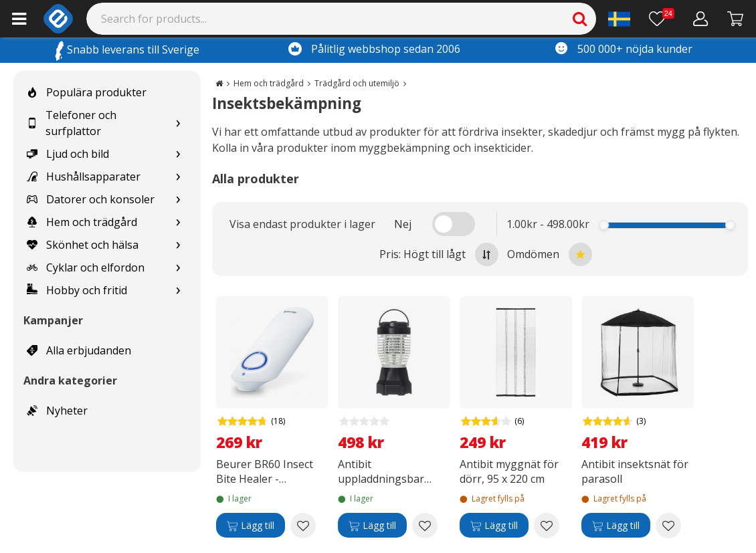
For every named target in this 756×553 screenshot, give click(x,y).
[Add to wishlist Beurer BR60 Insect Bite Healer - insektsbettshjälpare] (303, 526)
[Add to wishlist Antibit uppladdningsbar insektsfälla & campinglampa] (425, 526)
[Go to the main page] (219, 83)
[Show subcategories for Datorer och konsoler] (178, 200)
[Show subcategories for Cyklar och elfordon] (178, 268)
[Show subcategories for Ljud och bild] (178, 154)
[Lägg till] (251, 526)
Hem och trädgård (82, 222)
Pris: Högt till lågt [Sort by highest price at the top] (439, 254)
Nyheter (57, 411)
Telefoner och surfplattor (72, 123)
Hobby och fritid (77, 290)
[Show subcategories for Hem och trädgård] (178, 222)
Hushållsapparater (84, 177)
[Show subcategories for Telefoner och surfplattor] (178, 123)
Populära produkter (87, 92)
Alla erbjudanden (79, 350)
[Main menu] (19, 19)
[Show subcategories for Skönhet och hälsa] (178, 245)
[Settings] (619, 19)
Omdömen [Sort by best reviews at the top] (550, 254)
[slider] (604, 225)
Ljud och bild (68, 154)
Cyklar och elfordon (86, 267)
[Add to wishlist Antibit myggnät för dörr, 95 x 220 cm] (547, 526)
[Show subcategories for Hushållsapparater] (178, 177)
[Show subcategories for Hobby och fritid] (178, 291)
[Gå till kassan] (736, 19)
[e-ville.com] (58, 19)
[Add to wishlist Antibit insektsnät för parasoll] (668, 526)
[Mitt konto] (701, 19)
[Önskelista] (662, 19)
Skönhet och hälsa (83, 245)
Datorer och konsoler (91, 199)
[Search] (342, 19)
